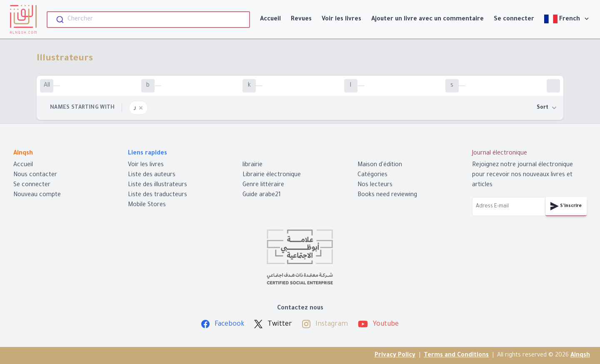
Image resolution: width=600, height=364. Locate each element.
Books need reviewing (387, 195)
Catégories (372, 175)
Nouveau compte (37, 195)
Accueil (270, 20)
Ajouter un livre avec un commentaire (427, 20)
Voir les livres (341, 20)
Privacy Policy (395, 356)
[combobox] (148, 20)
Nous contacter (35, 175)
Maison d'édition (380, 165)
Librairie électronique (272, 175)
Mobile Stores (147, 205)
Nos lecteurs (375, 185)
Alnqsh (580, 356)
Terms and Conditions (456, 356)
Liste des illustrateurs (157, 185)
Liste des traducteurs (157, 195)
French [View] (567, 19)
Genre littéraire (263, 185)
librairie (252, 165)
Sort (547, 108)
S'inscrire (566, 206)
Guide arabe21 (262, 195)
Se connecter (514, 20)
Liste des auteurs (152, 175)
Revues (301, 20)
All (47, 86)
